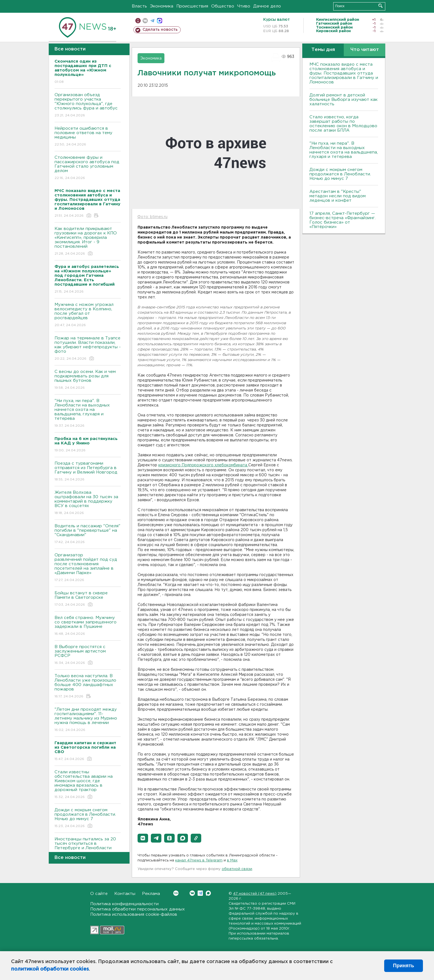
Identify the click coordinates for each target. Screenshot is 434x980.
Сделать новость (160, 30)
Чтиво (244, 6)
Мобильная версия (138, 21)
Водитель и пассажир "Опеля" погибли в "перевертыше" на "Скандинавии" (88, 534)
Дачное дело (267, 6)
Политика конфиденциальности (124, 904)
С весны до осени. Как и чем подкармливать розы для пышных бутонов (88, 380)
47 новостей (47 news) (255, 894)
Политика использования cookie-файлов (134, 914)
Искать (380, 6)
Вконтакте (176, 893)
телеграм (152, 21)
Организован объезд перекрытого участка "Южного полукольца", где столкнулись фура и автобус (88, 105)
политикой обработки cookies (50, 969)
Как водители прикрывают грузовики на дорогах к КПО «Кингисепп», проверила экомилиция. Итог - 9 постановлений (88, 241)
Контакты (125, 894)
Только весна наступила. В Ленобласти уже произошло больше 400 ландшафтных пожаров (88, 686)
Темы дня (323, 50)
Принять (404, 966)
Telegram (200, 893)
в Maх (232, 860)
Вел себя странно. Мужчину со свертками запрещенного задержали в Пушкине (88, 626)
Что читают (365, 50)
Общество (223, 6)
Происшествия (192, 6)
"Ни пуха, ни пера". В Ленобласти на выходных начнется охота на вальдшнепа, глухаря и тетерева (88, 414)
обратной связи (237, 869)
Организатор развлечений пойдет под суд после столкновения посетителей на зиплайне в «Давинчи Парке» (88, 568)
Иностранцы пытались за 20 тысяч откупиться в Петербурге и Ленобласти (88, 847)
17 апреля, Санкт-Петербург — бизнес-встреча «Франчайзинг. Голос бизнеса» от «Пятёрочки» (343, 220)
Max (208, 893)
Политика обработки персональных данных (138, 909)
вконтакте (145, 21)
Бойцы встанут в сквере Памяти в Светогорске (88, 599)
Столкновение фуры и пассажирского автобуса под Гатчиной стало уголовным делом (88, 168)
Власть (139, 6)
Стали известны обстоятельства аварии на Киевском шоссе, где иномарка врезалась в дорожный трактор (88, 785)
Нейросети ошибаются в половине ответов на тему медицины (88, 137)
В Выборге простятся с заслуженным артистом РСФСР (88, 655)
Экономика (162, 6)
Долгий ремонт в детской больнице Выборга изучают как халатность (343, 100)
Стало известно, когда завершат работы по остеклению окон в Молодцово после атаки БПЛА (343, 124)
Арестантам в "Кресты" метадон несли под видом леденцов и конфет (338, 196)
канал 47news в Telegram (199, 860)
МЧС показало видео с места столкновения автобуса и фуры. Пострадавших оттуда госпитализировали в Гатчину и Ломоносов (344, 73)
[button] (143, 838)
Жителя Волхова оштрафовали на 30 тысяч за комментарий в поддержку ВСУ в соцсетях (88, 503)
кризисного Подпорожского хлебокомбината (203, 465)
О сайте (99, 894)
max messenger (160, 21)
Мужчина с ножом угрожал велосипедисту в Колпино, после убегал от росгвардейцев (88, 315)
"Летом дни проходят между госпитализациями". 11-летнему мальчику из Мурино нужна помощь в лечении (88, 720)
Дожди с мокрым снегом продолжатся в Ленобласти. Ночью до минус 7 (88, 818)
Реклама (151, 894)
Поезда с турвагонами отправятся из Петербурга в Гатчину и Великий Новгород (88, 472)
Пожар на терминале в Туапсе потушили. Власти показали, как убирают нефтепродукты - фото (88, 349)
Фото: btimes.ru (152, 217)
